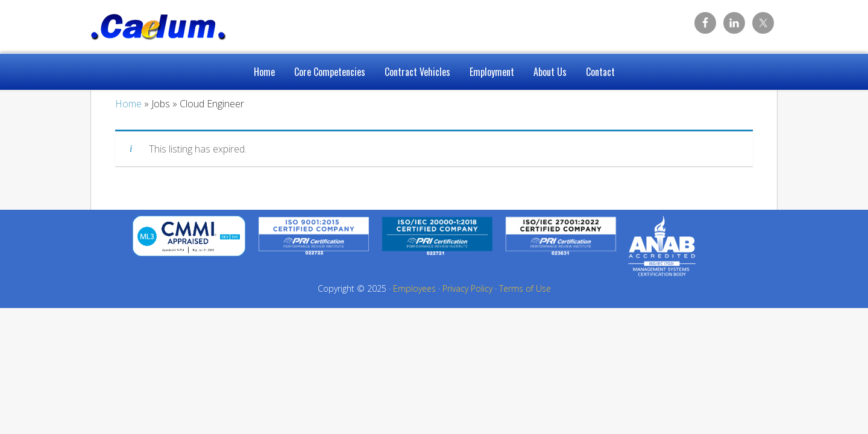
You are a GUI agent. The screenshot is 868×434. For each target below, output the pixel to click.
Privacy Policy (467, 288)
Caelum (187, 24)
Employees (414, 288)
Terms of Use (525, 288)
